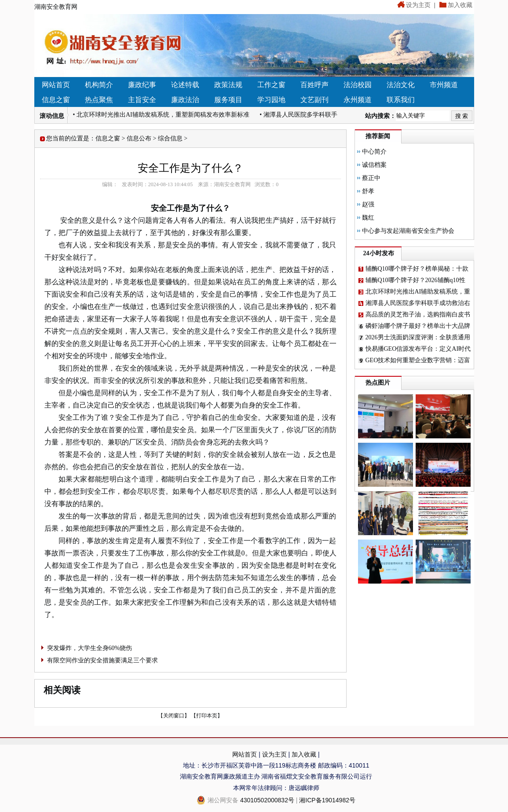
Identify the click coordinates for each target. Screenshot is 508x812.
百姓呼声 (314, 85)
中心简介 (374, 152)
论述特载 (185, 85)
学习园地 (271, 100)
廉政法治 (185, 100)
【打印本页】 (207, 716)
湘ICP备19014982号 (327, 800)
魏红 (368, 218)
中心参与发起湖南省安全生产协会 (408, 231)
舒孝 (368, 191)
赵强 (368, 204)
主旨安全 (142, 100)
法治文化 (401, 85)
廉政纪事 (142, 85)
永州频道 (358, 100)
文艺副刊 (314, 100)
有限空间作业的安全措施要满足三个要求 (102, 660)
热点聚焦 (99, 100)
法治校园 (358, 85)
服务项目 (228, 100)
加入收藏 (460, 5)
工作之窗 (271, 85)
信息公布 (139, 138)
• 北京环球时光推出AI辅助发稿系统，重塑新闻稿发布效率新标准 (161, 115)
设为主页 (418, 5)
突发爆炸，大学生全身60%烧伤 (90, 648)
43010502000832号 (267, 800)
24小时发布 (379, 253)
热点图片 (378, 383)
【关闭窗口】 (174, 716)
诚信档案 (374, 165)
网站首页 (56, 85)
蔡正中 (371, 178)
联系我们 (401, 100)
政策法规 (228, 85)
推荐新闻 (378, 136)
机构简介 (99, 85)
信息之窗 (56, 100)
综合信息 (170, 138)
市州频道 (444, 85)
